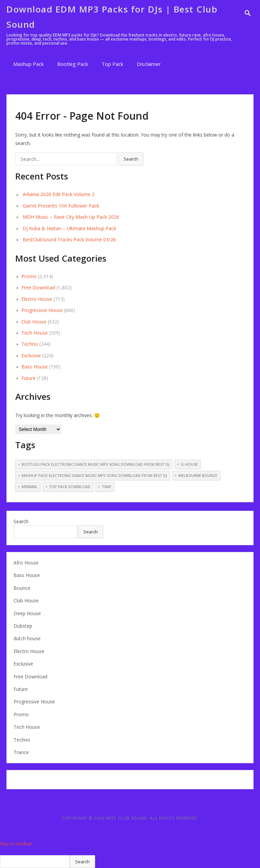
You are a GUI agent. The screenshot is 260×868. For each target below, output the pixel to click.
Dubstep (23, 626)
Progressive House (42, 310)
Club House (34, 322)
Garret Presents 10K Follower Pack (61, 206)
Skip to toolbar (16, 843)
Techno (30, 344)
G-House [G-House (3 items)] (189, 464)
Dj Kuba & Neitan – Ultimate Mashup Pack (69, 228)
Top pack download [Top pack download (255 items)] (70, 487)
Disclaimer (149, 64)
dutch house (27, 638)
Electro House (37, 299)
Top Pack (112, 64)
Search (21, 521)
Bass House (35, 367)
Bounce (22, 588)
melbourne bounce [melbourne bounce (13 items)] (198, 475)
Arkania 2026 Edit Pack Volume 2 (59, 194)
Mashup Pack (28, 64)
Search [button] (131, 159)
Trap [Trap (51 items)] (107, 487)
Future (28, 378)
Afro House (26, 563)
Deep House (27, 613)
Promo (29, 276)
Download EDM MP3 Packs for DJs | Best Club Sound (112, 17)
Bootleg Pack (73, 64)
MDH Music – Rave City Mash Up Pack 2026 (71, 217)
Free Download (38, 287)
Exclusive (31, 355)
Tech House (35, 333)
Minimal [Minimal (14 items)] (30, 487)
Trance (21, 752)
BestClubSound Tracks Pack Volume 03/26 (69, 239)
